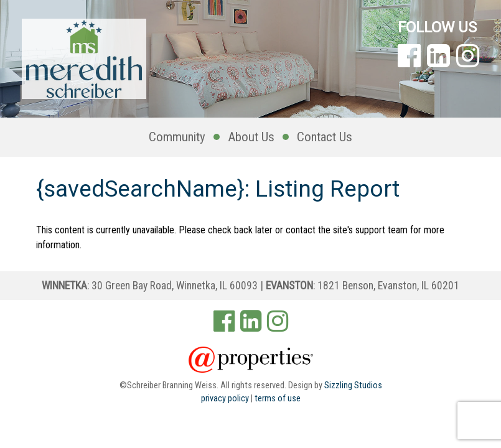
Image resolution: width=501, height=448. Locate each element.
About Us (251, 137)
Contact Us (325, 137)
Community (177, 137)
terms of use (278, 399)
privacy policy (225, 399)
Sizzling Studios (353, 385)
